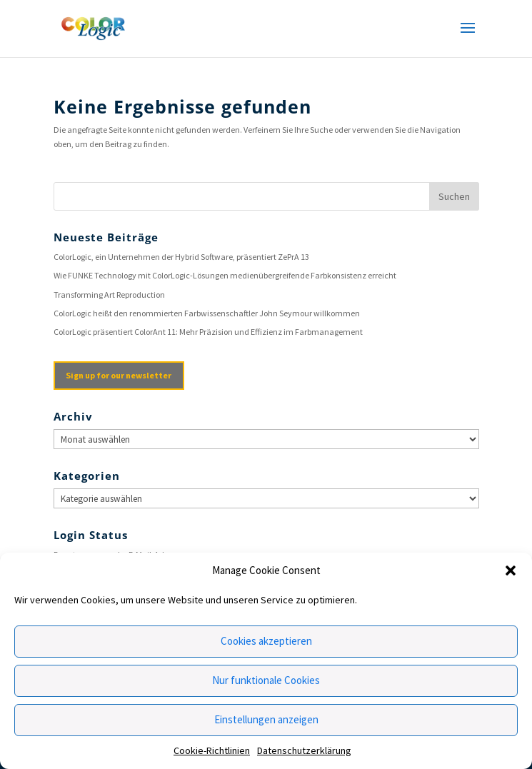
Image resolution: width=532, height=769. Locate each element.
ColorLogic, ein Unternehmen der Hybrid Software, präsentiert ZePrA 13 (181, 257)
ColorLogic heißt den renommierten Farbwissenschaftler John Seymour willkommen (207, 313)
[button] (511, 571)
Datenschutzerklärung (304, 750)
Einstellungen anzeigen (266, 719)
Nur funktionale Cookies (266, 680)
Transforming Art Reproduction (109, 295)
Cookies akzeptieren (266, 641)
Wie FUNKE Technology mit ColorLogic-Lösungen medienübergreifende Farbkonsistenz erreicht (225, 275)
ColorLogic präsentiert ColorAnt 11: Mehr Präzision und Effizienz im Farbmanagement (208, 332)
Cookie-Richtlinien (212, 750)
